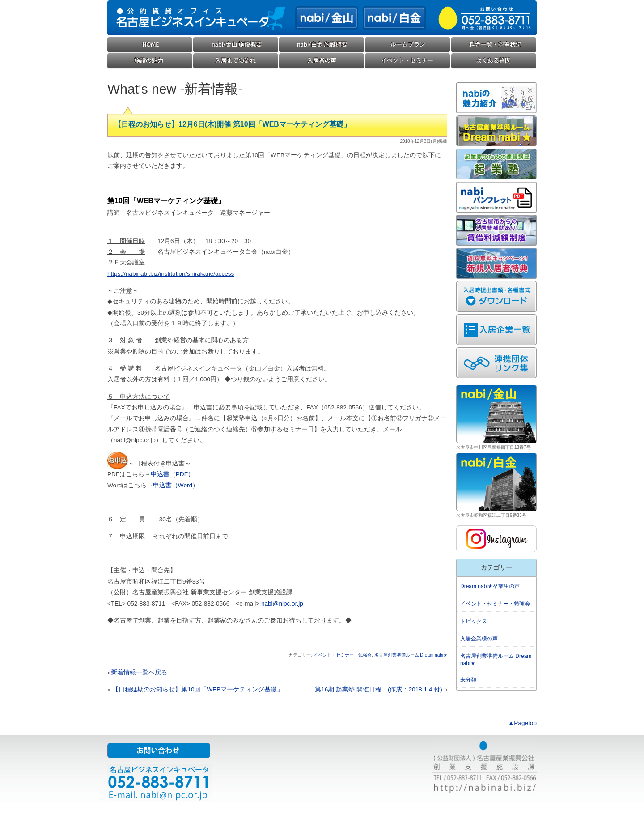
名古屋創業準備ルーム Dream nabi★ (411, 655)
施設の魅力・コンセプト (150, 61)
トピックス (474, 621)
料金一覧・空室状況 (494, 45)
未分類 (468, 680)
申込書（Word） (176, 485)
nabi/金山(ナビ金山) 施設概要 (236, 45)
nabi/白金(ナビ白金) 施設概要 (322, 45)
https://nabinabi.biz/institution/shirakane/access (171, 274)
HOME (150, 45)
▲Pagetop (522, 723)
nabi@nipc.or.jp (282, 603)
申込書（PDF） (172, 474)
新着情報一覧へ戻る (139, 672)
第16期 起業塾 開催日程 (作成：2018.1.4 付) (378, 689)
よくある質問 (494, 61)
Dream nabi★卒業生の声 (490, 586)
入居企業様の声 (322, 61)
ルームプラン (408, 45)
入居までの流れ (236, 61)
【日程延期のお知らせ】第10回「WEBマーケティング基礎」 (198, 689)
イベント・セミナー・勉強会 (408, 61)
